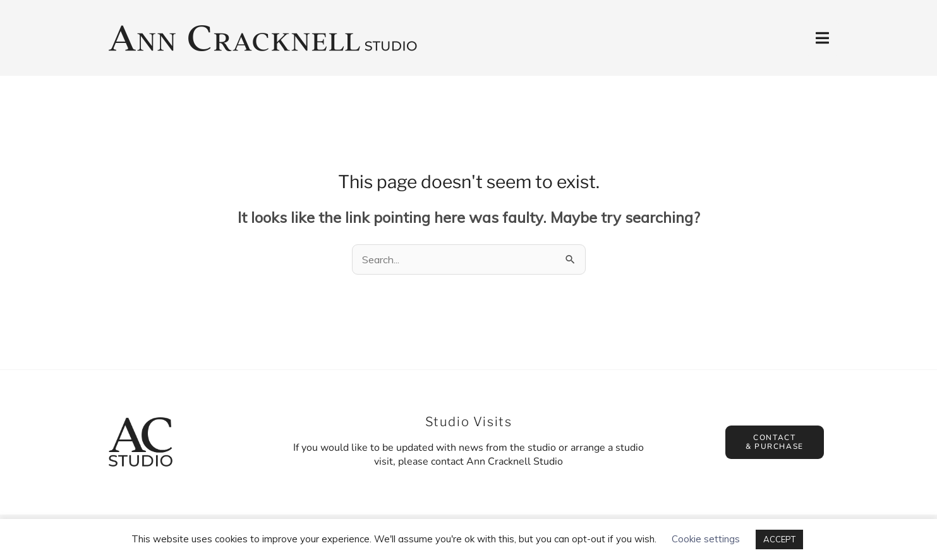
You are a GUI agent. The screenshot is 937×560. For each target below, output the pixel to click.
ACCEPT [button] (779, 539)
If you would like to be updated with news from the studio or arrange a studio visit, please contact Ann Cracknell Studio (468, 455)
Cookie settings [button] (706, 539)
